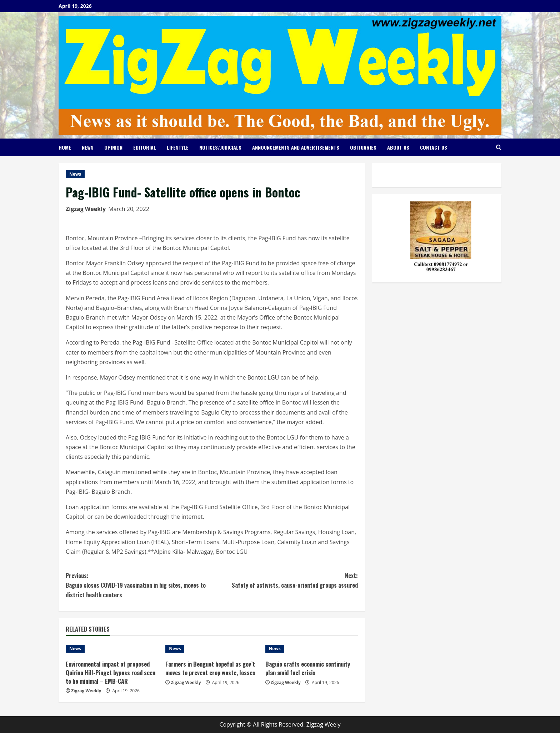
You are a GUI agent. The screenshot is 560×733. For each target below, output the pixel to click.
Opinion (113, 147)
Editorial (145, 147)
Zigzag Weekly (86, 209)
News (88, 147)
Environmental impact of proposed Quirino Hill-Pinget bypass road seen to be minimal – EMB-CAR (110, 672)
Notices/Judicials (220, 147)
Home (65, 147)
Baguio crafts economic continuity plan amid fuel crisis (310, 668)
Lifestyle (178, 147)
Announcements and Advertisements (296, 147)
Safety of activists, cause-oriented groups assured (285, 580)
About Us (398, 147)
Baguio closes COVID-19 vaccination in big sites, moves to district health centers (139, 585)
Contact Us (434, 147)
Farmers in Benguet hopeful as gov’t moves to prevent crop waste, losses (210, 672)
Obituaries (363, 147)
